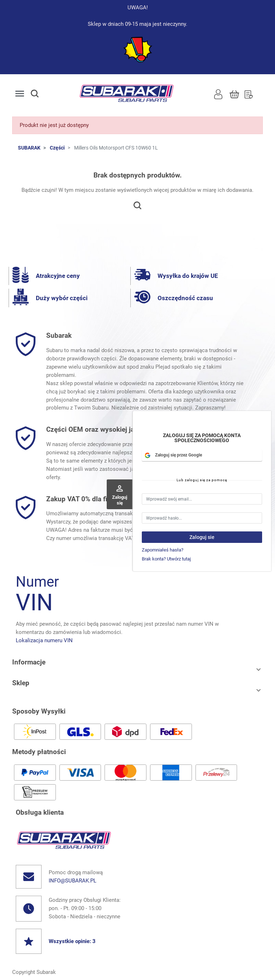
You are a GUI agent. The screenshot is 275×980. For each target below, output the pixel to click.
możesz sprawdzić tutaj (172, 538)
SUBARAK (29, 148)
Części (57, 148)
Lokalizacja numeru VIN (44, 640)
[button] (41, 94)
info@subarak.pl (73, 881)
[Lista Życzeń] (249, 94)
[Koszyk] (234, 94)
